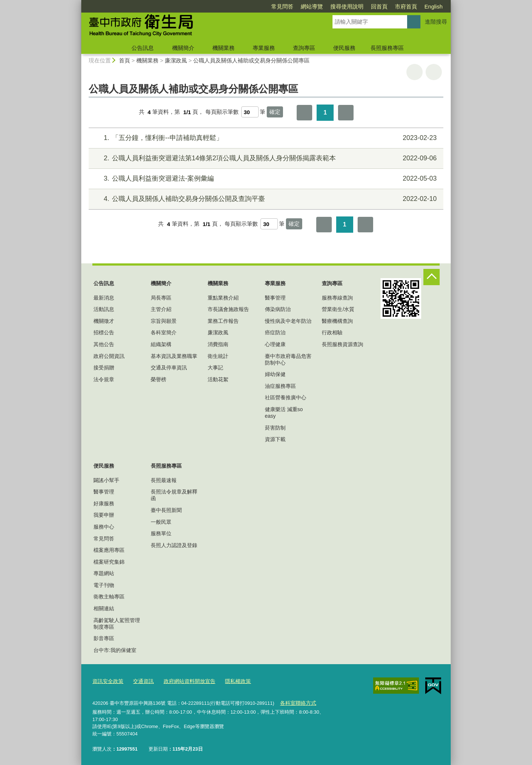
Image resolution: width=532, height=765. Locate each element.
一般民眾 (161, 522)
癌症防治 (275, 332)
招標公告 (104, 332)
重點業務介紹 (223, 298)
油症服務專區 (280, 386)
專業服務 (264, 48)
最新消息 (104, 298)
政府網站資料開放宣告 (184, 681)
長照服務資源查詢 (342, 344)
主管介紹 (161, 309)
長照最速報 (164, 480)
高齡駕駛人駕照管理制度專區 (117, 624)
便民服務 (344, 48)
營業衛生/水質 (338, 309)
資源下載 (275, 439)
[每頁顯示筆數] (250, 112)
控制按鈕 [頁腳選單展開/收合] (432, 277)
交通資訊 (140, 681)
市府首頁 (406, 6)
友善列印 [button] (415, 72)
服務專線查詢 (337, 298)
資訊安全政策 (107, 681)
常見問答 (282, 6)
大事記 (215, 368)
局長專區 (161, 298)
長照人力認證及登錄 (174, 545)
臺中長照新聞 (166, 510)
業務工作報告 (223, 321)
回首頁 (379, 6)
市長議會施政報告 (228, 309)
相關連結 (104, 608)
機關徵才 (104, 321)
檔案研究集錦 (109, 562)
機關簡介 (183, 48)
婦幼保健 (275, 374)
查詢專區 (304, 48)
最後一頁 (346, 113)
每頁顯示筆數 (222, 112)
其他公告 (104, 344)
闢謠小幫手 (106, 480)
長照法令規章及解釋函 (174, 495)
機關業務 (224, 48)
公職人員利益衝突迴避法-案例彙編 (265, 179)
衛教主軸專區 (109, 597)
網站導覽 (312, 6)
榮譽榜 (158, 379)
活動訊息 (104, 309)
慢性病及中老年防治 (288, 321)
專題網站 (104, 573)
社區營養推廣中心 (286, 397)
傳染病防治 (278, 309)
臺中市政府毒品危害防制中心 (288, 359)
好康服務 (104, 503)
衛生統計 (218, 356)
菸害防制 (275, 428)
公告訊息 (143, 48)
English (434, 6)
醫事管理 (275, 298)
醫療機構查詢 (337, 321)
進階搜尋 (436, 22)
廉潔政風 (176, 60)
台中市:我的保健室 (115, 650)
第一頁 (304, 113)
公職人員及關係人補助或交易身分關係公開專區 (251, 60)
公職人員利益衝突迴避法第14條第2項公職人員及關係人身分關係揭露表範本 (265, 158)
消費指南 (218, 344)
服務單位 (161, 533)
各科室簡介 (164, 332)
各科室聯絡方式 (296, 701)
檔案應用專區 (109, 550)
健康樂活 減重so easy (284, 413)
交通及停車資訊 (169, 368)
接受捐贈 (104, 368)
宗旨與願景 (164, 321)
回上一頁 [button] (434, 72)
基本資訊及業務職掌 (174, 356)
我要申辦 (104, 515)
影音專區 (104, 638)
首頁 (125, 60)
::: (78, 3)
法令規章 (104, 379)
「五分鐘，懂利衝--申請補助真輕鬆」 (265, 138)
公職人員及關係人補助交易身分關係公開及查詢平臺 (265, 199)
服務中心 (104, 527)
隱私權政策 (230, 681)
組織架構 (161, 344)
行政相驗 (332, 332)
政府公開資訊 (109, 356)
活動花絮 (218, 379)
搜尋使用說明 (347, 6)
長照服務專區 (387, 48)
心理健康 (275, 344)
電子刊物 (104, 585)
